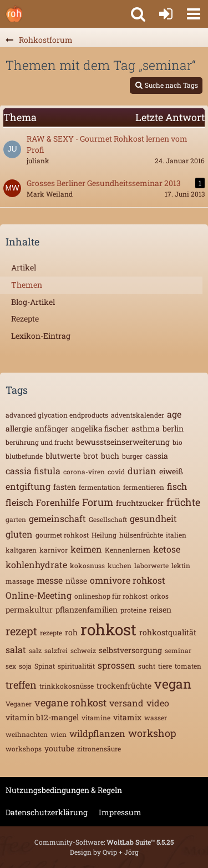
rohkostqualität (168, 632)
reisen (160, 609)
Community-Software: (104, 842)
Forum (98, 502)
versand (126, 703)
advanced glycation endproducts (57, 415)
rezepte (51, 633)
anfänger (52, 428)
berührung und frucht (39, 442)
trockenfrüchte (124, 686)
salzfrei (56, 650)
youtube (59, 748)
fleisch (19, 502)
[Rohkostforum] (14, 14)
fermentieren (144, 487)
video (158, 703)
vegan (173, 684)
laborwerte (151, 565)
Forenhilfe (58, 502)
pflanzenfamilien (87, 609)
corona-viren (84, 471)
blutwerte (63, 456)
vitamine (96, 718)
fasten (65, 487)
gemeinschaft (57, 518)
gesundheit (153, 518)
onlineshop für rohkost (111, 596)
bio (177, 442)
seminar (178, 650)
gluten (19, 534)
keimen (86, 549)
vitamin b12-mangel (42, 717)
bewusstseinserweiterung (123, 442)
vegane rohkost (70, 703)
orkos (159, 596)
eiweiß (171, 471)
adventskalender (138, 415)
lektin (181, 565)
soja (25, 666)
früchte (183, 502)
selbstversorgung (130, 650)
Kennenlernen (128, 550)
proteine (133, 610)
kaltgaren (21, 550)
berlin (173, 428)
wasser (156, 718)
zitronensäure (99, 749)
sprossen (116, 665)
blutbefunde (24, 456)
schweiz (83, 650)
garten (16, 519)
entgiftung (28, 486)
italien (176, 535)
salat (16, 649)
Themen (27, 285)
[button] (194, 14)
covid (116, 471)
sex (11, 666)
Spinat (45, 666)
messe (50, 580)
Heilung (104, 535)
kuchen (120, 565)
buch (110, 456)
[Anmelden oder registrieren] (166, 14)
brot (91, 456)
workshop (152, 733)
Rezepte (25, 318)
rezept (21, 631)
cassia (157, 456)
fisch (177, 486)
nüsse (76, 581)
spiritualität (76, 666)
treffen (21, 685)
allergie (19, 428)
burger (132, 456)
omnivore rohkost (128, 580)
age (174, 414)
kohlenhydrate (36, 565)
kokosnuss (87, 565)
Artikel (24, 267)
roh (71, 632)
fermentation (100, 487)
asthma (146, 428)
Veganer (19, 704)
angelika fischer (100, 428)
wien (59, 734)
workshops (24, 749)
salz (35, 650)
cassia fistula (33, 471)
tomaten (188, 666)
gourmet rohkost (62, 535)
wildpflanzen (97, 733)
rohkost (108, 629)
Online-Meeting (39, 595)
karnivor (54, 550)
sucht (147, 666)
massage (20, 581)
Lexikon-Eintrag (41, 336)
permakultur (29, 609)
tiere (165, 666)
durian (142, 471)
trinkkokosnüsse (67, 686)
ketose (167, 549)
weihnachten (27, 734)
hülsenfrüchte (141, 535)
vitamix (127, 717)
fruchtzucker (140, 503)
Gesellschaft (108, 519)
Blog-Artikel (33, 302)
